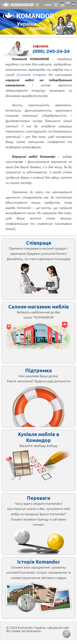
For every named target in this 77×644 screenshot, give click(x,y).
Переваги (39, 498)
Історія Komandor (39, 562)
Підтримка (38, 370)
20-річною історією (31, 74)
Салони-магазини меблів (38, 307)
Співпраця (39, 243)
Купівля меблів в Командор (39, 437)
